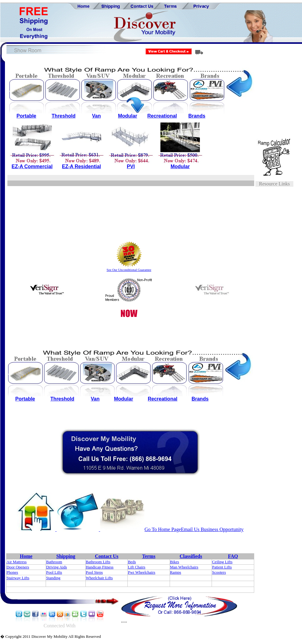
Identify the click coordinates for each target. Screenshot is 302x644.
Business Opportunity (222, 529)
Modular (127, 116)
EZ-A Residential (82, 166)
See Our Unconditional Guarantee (129, 270)
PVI (131, 166)
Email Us (190, 529)
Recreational (162, 116)
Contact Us (107, 556)
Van (96, 116)
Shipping (66, 556)
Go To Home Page (163, 529)
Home (26, 556)
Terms (149, 556)
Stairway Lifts (18, 578)
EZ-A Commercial (32, 166)
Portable (26, 116)
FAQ (233, 556)
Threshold (63, 116)
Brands (197, 116)
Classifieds (191, 556)
